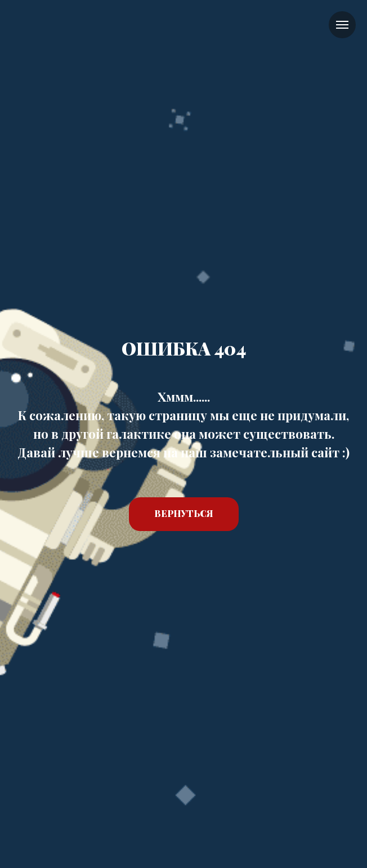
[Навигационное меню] (342, 25)
